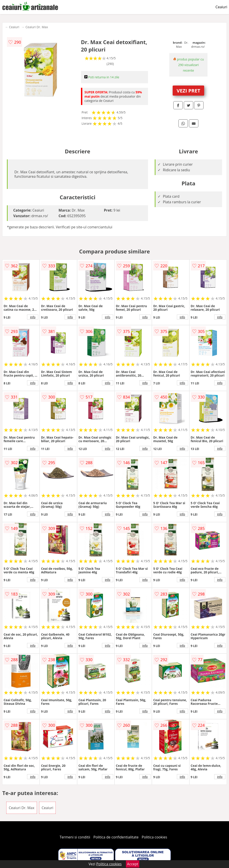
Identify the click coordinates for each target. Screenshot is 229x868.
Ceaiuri (221, 7)
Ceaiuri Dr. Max (37, 27)
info (33, 317)
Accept (133, 864)
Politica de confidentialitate (116, 837)
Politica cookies (155, 837)
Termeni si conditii (75, 837)
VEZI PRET (189, 90)
